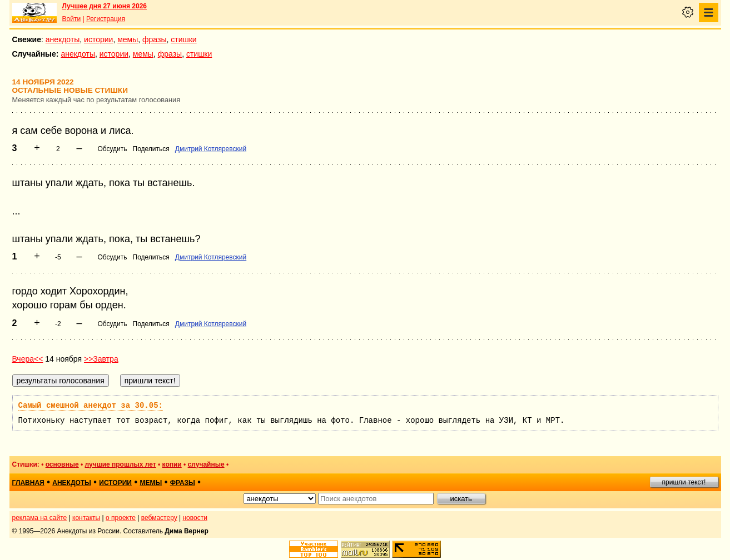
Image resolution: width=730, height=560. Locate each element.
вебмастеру (159, 518)
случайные (206, 464)
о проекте (121, 518)
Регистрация (106, 19)
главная (28, 483)
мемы (128, 39)
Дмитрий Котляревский (211, 149)
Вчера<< (28, 359)
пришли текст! (684, 482)
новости (195, 518)
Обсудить (112, 149)
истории (98, 39)
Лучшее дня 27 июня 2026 (105, 6)
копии (172, 464)
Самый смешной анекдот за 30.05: (91, 406)
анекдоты (63, 39)
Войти (72, 19)
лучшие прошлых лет (121, 464)
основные (62, 464)
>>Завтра (101, 359)
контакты (86, 518)
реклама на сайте (40, 518)
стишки (183, 39)
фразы (154, 39)
